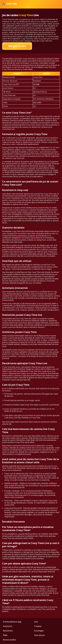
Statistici (8, 626)
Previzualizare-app (12, 622)
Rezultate (8, 631)
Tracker (38, 626)
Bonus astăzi (9, 640)
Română (52, 4)
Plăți (5, 635)
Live (36, 622)
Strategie (39, 631)
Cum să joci (39, 635)
